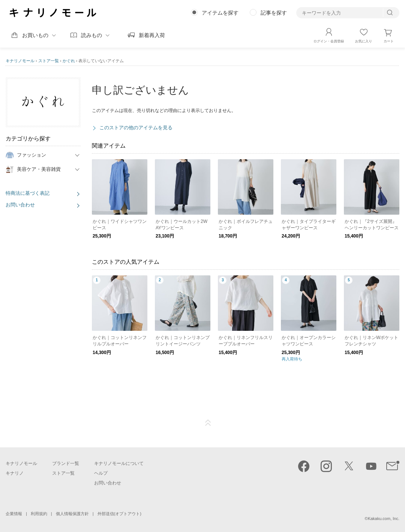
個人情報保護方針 (72, 514)
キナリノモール (20, 61)
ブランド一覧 (66, 463)
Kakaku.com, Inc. (384, 519)
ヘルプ (101, 473)
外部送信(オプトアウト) (119, 514)
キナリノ (15, 473)
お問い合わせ (20, 205)
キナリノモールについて (119, 463)
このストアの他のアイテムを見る (136, 128)
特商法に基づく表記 (28, 193)
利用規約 (39, 514)
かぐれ (69, 61)
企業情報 (14, 514)
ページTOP (208, 423)
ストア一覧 (49, 61)
